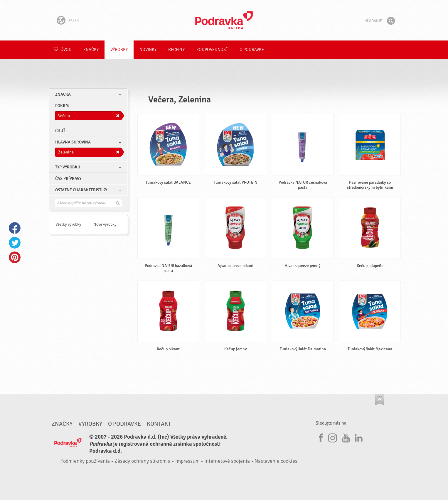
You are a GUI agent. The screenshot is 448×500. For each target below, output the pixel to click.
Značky (91, 50)
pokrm (62, 106)
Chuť (60, 131)
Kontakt (159, 424)
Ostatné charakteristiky (81, 190)
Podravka (224, 20)
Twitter (15, 243)
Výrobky (119, 50)
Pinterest (15, 257)
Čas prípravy (68, 179)
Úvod (63, 50)
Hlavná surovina (73, 142)
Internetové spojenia (227, 461)
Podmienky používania (85, 461)
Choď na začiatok (380, 400)
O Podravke (252, 50)
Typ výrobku (68, 167)
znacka (63, 94)
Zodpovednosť (212, 50)
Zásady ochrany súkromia (143, 461)
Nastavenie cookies (276, 461)
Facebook (15, 228)
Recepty (176, 50)
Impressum (187, 461)
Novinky (148, 50)
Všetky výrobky (68, 224)
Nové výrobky (105, 224)
